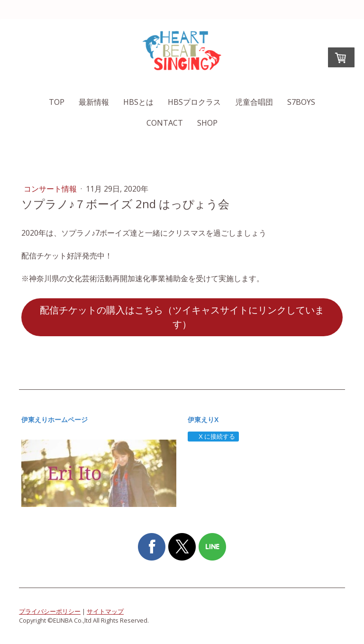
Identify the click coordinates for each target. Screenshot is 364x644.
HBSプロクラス (194, 102)
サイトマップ (105, 611)
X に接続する (213, 437)
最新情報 (94, 102)
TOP (57, 102)
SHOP (207, 123)
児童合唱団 (254, 102)
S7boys (301, 102)
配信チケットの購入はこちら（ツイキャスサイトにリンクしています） (182, 317)
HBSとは (138, 102)
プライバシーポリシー (50, 611)
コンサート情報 (51, 189)
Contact (165, 123)
